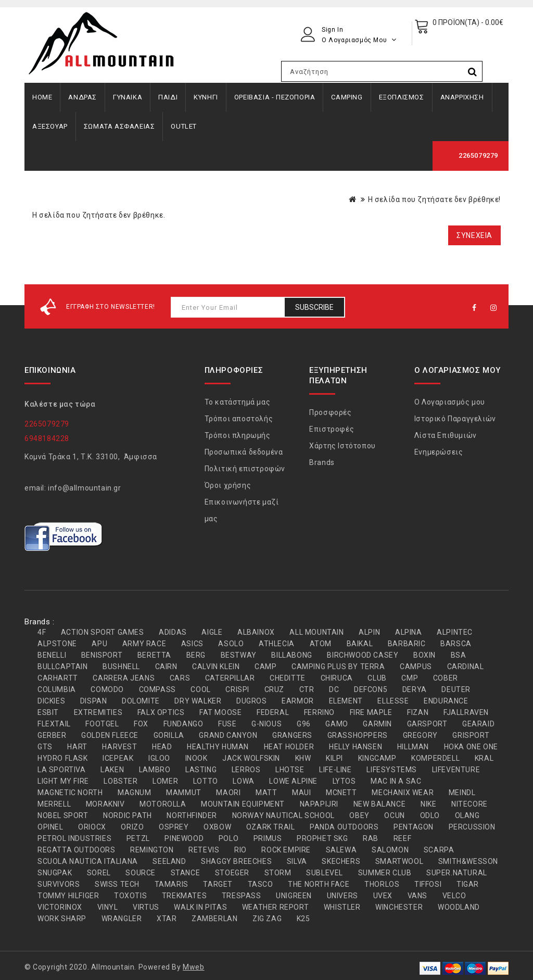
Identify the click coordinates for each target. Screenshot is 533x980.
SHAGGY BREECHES (236, 861)
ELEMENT (346, 701)
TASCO (261, 884)
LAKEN (112, 770)
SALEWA (341, 850)
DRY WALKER (198, 701)
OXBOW (217, 827)
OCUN (394, 815)
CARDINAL (466, 667)
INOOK (196, 758)
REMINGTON (152, 850)
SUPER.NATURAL (457, 873)
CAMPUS (416, 667)
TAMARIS (172, 884)
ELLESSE (393, 701)
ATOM (321, 644)
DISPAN (94, 701)
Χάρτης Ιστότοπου (342, 446)
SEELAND (169, 861)
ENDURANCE (446, 701)
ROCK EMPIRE (286, 850)
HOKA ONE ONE (471, 747)
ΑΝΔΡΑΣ (83, 97)
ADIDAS (173, 632)
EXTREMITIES (98, 712)
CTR (307, 689)
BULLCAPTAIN (63, 667)
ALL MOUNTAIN (316, 632)
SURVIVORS (59, 884)
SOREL (99, 873)
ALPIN (369, 632)
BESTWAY (239, 655)
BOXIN (424, 655)
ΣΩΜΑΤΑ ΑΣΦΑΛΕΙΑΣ (119, 126)
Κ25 (303, 919)
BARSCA (456, 644)
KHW (303, 758)
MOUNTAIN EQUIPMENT (243, 804)
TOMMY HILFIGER (68, 896)
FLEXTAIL (54, 724)
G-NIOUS (266, 724)
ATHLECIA (277, 644)
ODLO (430, 815)
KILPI (334, 758)
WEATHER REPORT (275, 907)
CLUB (377, 678)
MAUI (301, 793)
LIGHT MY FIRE (63, 781)
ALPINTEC (455, 632)
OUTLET (184, 126)
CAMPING (347, 97)
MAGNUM (135, 793)
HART (77, 747)
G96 (304, 724)
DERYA (415, 689)
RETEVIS (204, 850)
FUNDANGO (183, 724)
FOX (141, 724)
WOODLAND (459, 907)
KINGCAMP (377, 758)
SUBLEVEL (325, 873)
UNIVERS (342, 896)
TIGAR (468, 884)
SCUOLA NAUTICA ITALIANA (88, 861)
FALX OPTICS (161, 712)
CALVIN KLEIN (216, 667)
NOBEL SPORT (63, 815)
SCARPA (439, 850)
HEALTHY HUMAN (218, 747)
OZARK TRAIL (271, 827)
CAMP (265, 667)
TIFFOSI (428, 884)
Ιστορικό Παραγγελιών (455, 419)
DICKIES (51, 701)
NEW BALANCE (380, 804)
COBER (446, 678)
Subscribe (314, 307)
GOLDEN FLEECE (110, 735)
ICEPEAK (118, 758)
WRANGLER (122, 919)
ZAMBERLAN (214, 919)
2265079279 (478, 155)
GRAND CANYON (228, 735)
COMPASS (157, 689)
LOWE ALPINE (293, 781)
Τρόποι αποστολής (239, 419)
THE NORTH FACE (319, 884)
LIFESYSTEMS (392, 770)
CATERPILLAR (230, 678)
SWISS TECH (117, 884)
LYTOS (344, 781)
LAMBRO (155, 770)
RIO (240, 850)
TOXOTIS (130, 896)
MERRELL (54, 804)
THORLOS (382, 884)
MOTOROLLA (163, 804)
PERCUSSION (472, 827)
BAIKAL (360, 644)
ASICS (192, 644)
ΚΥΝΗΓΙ (206, 97)
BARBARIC (407, 644)
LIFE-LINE (335, 770)
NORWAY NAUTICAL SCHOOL (283, 815)
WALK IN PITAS (200, 907)
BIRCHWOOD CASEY (363, 655)
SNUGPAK (55, 873)
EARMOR (298, 701)
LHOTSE (290, 770)
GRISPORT (471, 735)
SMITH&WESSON (468, 861)
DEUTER (456, 689)
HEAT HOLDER (289, 747)
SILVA (297, 861)
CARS (180, 678)
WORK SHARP (62, 919)
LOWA (243, 781)
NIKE (428, 804)
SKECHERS (341, 861)
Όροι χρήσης (228, 485)
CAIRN (166, 667)
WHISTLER (342, 907)
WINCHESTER (399, 907)
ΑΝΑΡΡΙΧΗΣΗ (462, 97)
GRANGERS (292, 735)
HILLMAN (413, 747)
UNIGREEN (294, 896)
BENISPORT (102, 655)
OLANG (467, 815)
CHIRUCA (337, 678)
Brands (322, 462)
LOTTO (206, 781)
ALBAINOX (256, 632)
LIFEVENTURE (456, 770)
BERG (196, 655)
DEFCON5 (371, 689)
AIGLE (212, 632)
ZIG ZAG (267, 919)
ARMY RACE (144, 644)
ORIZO (132, 827)
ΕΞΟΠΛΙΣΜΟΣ (402, 97)
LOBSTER (120, 781)
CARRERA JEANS (124, 678)
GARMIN (377, 724)
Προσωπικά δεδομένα (244, 452)
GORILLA (169, 735)
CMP (410, 678)
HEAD (162, 747)
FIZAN (418, 712)
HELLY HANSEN (356, 747)
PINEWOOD (184, 838)
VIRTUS (146, 907)
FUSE (227, 724)
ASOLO (231, 644)
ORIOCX (92, 827)
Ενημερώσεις (439, 452)
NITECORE (469, 804)
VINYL (108, 907)
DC (334, 689)
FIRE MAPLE (371, 712)
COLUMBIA (57, 689)
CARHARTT (58, 678)
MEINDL (462, 793)
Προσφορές (330, 412)
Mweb (193, 967)
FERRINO (319, 712)
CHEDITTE (288, 678)
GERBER (52, 735)
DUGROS (252, 701)
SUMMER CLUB (385, 873)
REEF (402, 838)
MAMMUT (184, 793)
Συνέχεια (474, 235)
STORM (278, 873)
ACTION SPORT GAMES (103, 632)
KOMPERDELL (435, 758)
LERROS (246, 770)
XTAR (167, 919)
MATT (266, 793)
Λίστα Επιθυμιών (446, 435)
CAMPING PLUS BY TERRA (338, 667)
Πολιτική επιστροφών (245, 469)
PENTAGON (414, 827)
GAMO (337, 724)
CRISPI (237, 689)
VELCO (454, 896)
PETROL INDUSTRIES (74, 838)
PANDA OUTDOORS (344, 827)
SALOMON (390, 850)
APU (99, 644)
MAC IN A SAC (396, 781)
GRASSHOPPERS (358, 735)
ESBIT (48, 712)
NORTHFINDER (192, 815)
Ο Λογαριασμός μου (450, 402)
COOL (200, 689)
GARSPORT (427, 724)
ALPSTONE (57, 644)
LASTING (201, 770)
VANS (417, 896)
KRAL (484, 758)
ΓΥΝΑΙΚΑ (128, 97)
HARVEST (119, 747)
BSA (459, 655)
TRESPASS (242, 896)
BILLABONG (291, 655)
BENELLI (52, 655)
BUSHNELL (121, 667)
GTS (45, 747)
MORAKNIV (105, 804)
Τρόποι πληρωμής (238, 435)
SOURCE (141, 873)
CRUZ (274, 689)
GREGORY (420, 735)
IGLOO (159, 758)
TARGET (218, 884)
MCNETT (341, 793)
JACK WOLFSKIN (251, 758)
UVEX (383, 896)
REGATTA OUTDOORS (77, 850)
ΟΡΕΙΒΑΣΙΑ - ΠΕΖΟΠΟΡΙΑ (275, 97)
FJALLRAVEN (466, 712)
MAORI (228, 793)
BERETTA (154, 655)
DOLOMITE (141, 701)
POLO (229, 838)
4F (42, 632)
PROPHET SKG (322, 838)
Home (42, 97)
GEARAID (478, 724)
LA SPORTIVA (62, 770)
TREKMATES (184, 896)
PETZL (138, 838)
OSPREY (174, 827)
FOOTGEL (102, 724)
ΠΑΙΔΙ (168, 97)
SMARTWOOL (399, 861)
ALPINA (409, 632)
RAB (371, 838)
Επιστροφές (332, 429)
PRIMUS (268, 838)
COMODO (107, 689)
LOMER (165, 781)
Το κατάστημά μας (238, 402)
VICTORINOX (60, 907)
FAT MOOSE (220, 712)
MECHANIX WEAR (403, 793)
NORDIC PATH (128, 815)
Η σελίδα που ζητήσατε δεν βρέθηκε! (434, 199)
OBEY (359, 815)
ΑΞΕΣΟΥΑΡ (50, 126)
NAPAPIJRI (319, 804)
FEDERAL (273, 712)
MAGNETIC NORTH (70, 793)
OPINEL (50, 827)
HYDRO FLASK (63, 758)
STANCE (186, 873)
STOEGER (232, 873)
